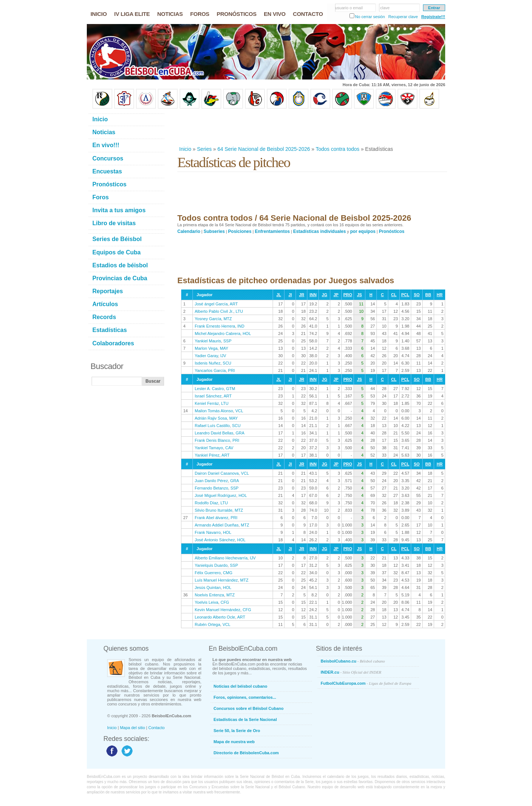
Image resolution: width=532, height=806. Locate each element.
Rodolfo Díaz (207, 503)
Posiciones (240, 231)
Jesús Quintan (208, 587)
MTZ (228, 319)
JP (336, 295)
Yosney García (208, 319)
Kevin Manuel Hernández (218, 610)
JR (301, 295)
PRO (348, 295)
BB (428, 295)
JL (279, 295)
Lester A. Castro (209, 389)
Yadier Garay (206, 356)
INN (313, 295)
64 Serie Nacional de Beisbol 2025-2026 (264, 149)
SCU (227, 363)
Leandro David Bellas (214, 433)
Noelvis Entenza (209, 595)
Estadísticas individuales (319, 231)
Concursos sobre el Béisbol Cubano (248, 708)
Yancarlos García (210, 370)
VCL (239, 411)
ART (234, 304)
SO (417, 295)
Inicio (185, 149)
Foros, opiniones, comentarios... (245, 697)
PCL (405, 295)
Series (204, 149)
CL (394, 295)
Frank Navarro (208, 532)
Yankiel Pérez (207, 455)
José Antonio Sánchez (215, 540)
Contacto (157, 728)
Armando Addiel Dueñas (217, 525)
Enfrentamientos (272, 231)
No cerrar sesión (370, 17)
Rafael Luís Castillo (212, 426)
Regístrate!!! (433, 17)
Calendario (189, 231)
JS (359, 295)
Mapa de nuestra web (234, 742)
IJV (223, 356)
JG (325, 295)
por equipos (363, 231)
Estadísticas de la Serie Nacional (245, 719)
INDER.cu (351, 672)
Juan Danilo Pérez (211, 481)
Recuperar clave (403, 17)
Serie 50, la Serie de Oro (237, 731)
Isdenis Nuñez (208, 363)
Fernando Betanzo (212, 488)
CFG (225, 602)
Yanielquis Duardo (211, 565)
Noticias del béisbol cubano (240, 686)
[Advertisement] (312, 127)
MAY (224, 348)
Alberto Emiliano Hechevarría (221, 558)
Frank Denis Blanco (212, 440)
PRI (231, 370)
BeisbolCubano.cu (353, 661)
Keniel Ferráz (207, 403)
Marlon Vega (206, 348)
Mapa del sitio (133, 728)
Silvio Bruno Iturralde (214, 510)
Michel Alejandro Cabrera (218, 333)
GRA (240, 433)
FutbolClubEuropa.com (366, 683)
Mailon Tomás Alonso (214, 411)
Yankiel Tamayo (209, 448)
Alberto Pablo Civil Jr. (214, 311)
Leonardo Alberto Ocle (215, 617)
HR (440, 295)
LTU (239, 311)
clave (385, 8)
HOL (247, 333)
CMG (228, 573)
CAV (229, 448)
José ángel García (211, 304)
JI (290, 295)
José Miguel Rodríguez (216, 495)
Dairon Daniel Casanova (217, 473)
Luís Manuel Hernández (216, 580)
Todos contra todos (337, 149)
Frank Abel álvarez (212, 518)
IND (241, 326)
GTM (231, 389)
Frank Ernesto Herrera (215, 326)
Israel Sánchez (208, 396)
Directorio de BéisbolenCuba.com (246, 753)
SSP (227, 341)
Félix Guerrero (208, 573)
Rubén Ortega (207, 624)
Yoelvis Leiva (207, 602)
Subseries (214, 231)
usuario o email (349, 8)
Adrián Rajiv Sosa (211, 418)
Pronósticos (391, 231)
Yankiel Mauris (208, 341)
